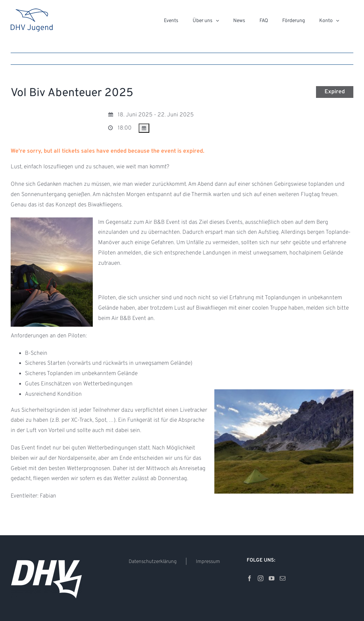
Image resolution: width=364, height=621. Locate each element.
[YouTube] (272, 578)
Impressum (208, 562)
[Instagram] (261, 578)
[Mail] (283, 578)
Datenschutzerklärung (153, 562)
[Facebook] (250, 578)
